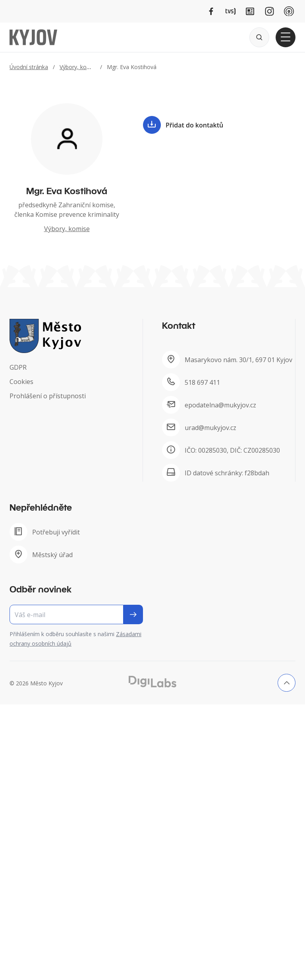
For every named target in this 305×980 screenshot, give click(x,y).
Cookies (21, 382)
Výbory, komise (79, 67)
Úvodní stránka (29, 67)
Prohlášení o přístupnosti (48, 396)
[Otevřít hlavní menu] (286, 37)
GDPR (18, 367)
